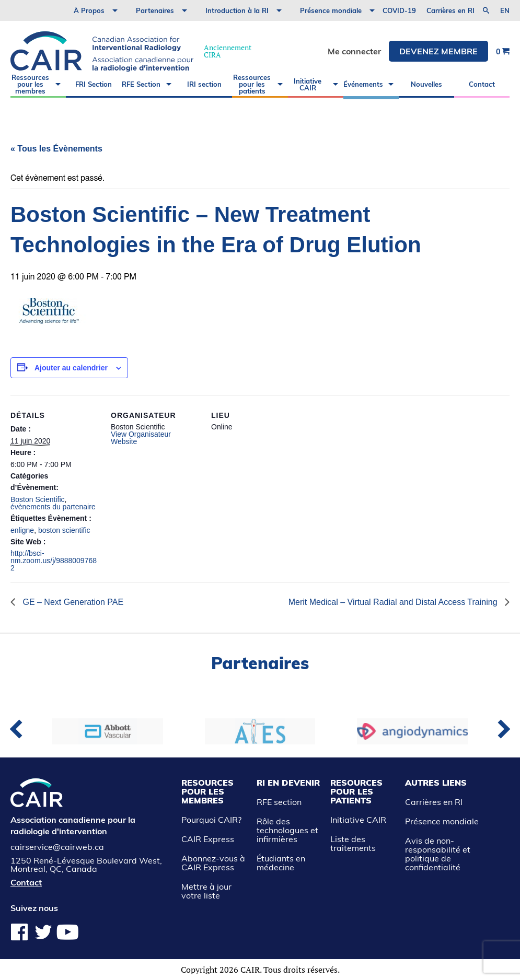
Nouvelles (426, 84)
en (505, 11)
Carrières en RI (450, 10)
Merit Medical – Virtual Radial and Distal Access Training (394, 602)
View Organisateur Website (141, 438)
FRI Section (94, 84)
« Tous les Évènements (56, 149)
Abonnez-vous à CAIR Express (213, 863)
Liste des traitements (353, 843)
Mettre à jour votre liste (206, 891)
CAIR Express (208, 839)
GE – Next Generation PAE (72, 602)
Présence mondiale (331, 10)
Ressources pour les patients (252, 84)
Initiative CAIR (308, 84)
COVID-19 (399, 10)
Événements (363, 84)
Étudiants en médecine (281, 863)
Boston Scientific (38, 499)
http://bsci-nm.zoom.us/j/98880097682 (54, 561)
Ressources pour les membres (30, 84)
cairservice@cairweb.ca (57, 847)
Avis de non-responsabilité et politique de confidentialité (438, 854)
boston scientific (64, 530)
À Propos (89, 10)
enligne (22, 530)
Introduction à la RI (237, 10)
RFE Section (141, 84)
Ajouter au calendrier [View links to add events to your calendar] (71, 368)
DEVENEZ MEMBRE (438, 51)
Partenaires (155, 10)
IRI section (204, 84)
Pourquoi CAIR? (211, 820)
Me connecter (354, 51)
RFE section (279, 802)
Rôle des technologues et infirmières (287, 830)
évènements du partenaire (53, 507)
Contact (482, 84)
